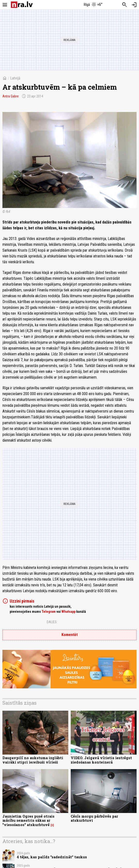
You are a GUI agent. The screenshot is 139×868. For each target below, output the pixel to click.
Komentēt (70, 635)
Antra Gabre (11, 96)
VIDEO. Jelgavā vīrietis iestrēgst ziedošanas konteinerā (101, 760)
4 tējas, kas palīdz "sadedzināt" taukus (52, 857)
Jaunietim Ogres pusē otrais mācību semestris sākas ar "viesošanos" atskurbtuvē (28, 820)
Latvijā (15, 78)
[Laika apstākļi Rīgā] (93, 5)
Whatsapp (69, 612)
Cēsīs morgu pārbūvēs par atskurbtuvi (94, 818)
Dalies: (52, 622)
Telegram (49, 612)
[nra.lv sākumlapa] (22, 5)
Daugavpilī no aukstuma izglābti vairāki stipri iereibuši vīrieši (33, 760)
